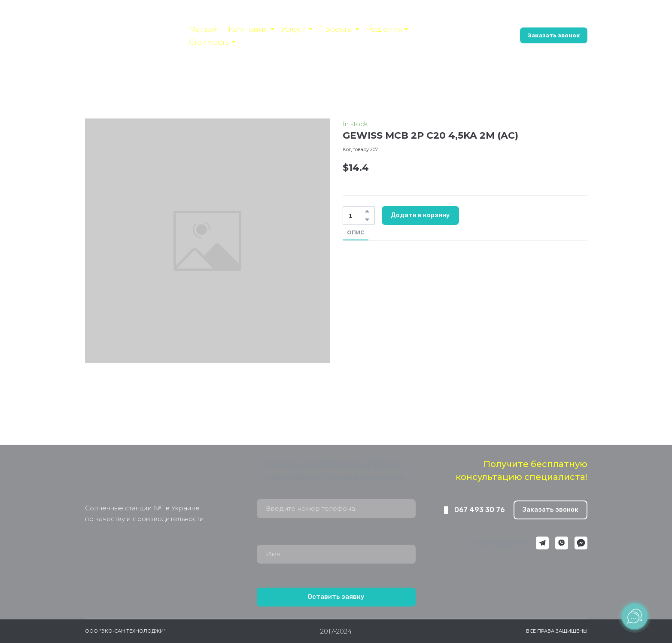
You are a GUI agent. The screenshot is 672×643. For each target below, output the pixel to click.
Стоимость (209, 42)
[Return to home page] (135, 479)
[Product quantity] (357, 215)
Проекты (336, 29)
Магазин (205, 29)
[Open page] (131, 28)
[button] (482, 35)
